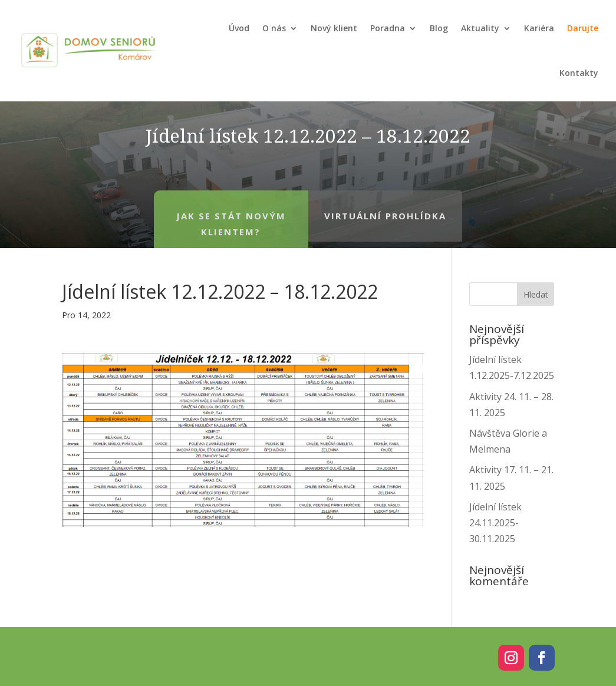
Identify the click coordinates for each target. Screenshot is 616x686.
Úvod (239, 28)
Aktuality (480, 28)
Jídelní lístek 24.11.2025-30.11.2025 (495, 523)
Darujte (583, 28)
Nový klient (334, 28)
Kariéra (539, 28)
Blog (439, 28)
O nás (274, 28)
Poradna (388, 28)
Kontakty (579, 73)
